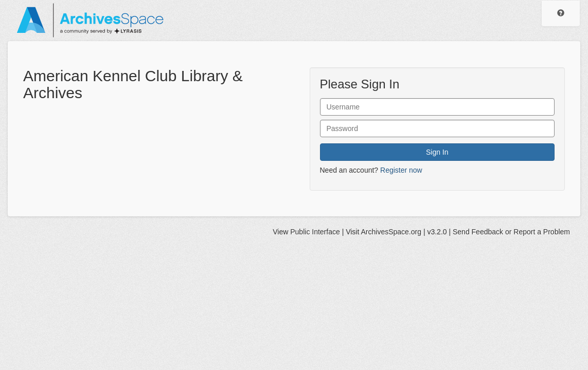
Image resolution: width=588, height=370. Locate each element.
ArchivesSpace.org (391, 232)
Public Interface (315, 232)
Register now (401, 170)
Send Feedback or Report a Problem (511, 232)
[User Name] (438, 107)
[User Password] (438, 128)
